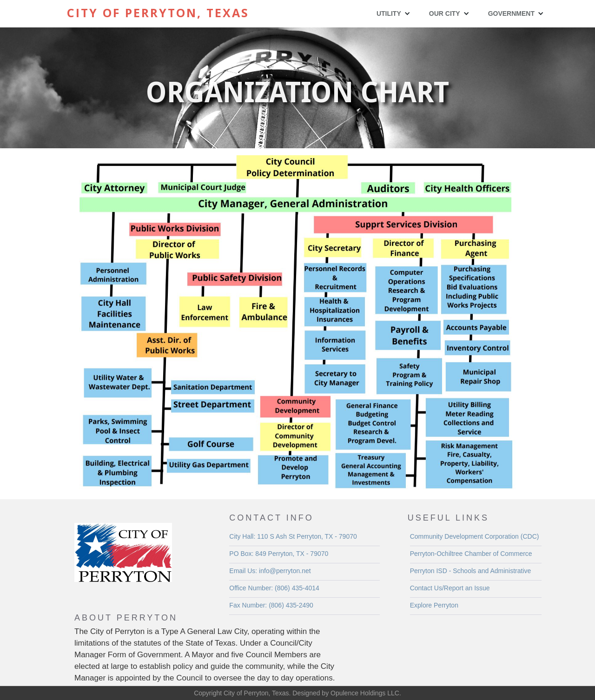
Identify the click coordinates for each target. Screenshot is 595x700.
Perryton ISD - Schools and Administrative (471, 571)
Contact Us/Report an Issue (450, 588)
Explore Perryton (434, 605)
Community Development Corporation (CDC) (475, 536)
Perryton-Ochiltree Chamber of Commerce (471, 554)
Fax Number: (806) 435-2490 (271, 605)
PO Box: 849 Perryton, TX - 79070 (279, 554)
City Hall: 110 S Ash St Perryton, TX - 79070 (293, 536)
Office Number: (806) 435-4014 (274, 588)
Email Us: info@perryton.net (270, 571)
